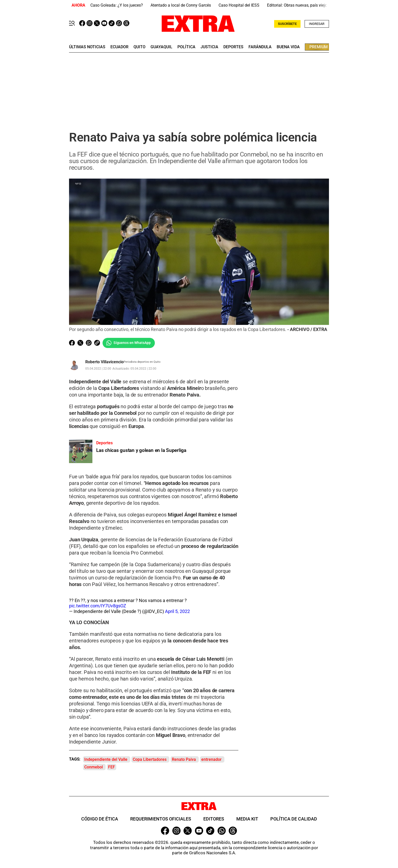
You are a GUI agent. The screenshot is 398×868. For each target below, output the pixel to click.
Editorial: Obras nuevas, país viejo (297, 5)
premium (319, 47)
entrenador (211, 760)
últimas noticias (87, 47)
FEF (112, 767)
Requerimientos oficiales (161, 819)
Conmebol (94, 767)
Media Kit (247, 819)
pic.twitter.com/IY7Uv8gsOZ (98, 606)
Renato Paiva (184, 760)
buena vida (288, 47)
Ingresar (317, 24)
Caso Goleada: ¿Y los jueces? (117, 5)
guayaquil (161, 47)
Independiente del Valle (106, 760)
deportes (233, 47)
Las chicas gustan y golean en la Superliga (141, 450)
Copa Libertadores (150, 760)
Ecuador (119, 47)
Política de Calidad (294, 819)
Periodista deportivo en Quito (142, 362)
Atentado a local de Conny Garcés (181, 5)
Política (186, 47)
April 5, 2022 (177, 611)
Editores (214, 819)
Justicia (209, 47)
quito (139, 47)
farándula (260, 47)
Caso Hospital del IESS (239, 5)
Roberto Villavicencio (104, 362)
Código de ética (100, 819)
